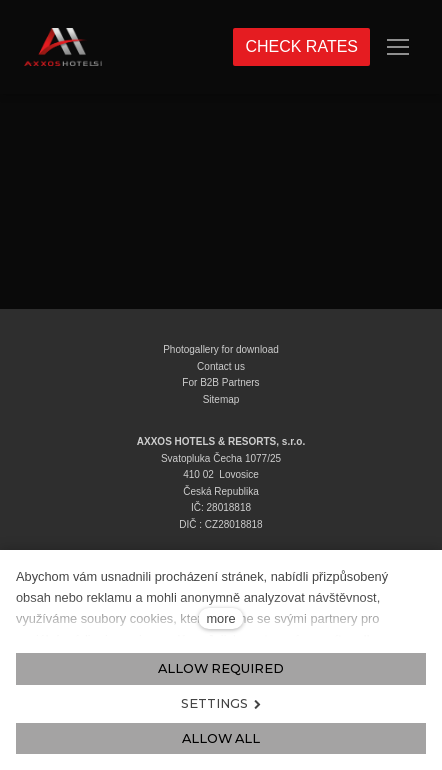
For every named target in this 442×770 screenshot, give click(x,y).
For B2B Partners (220, 382)
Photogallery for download (221, 349)
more (220, 618)
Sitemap (221, 399)
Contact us (221, 366)
